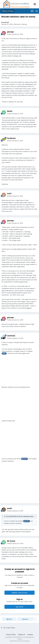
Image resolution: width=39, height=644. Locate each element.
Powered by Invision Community (20, 641)
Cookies (30, 635)
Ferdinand (11, 138)
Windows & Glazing (20, 24)
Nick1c (10, 111)
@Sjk (4, 353)
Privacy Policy (11, 635)
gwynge (6, 22)
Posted (15, 34)
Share (9, 619)
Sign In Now (20, 607)
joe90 (9, 508)
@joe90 (24, 459)
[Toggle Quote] (5, 516)
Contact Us (22, 635)
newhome (11, 336)
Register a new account (19, 593)
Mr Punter (11, 541)
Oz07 (9, 194)
